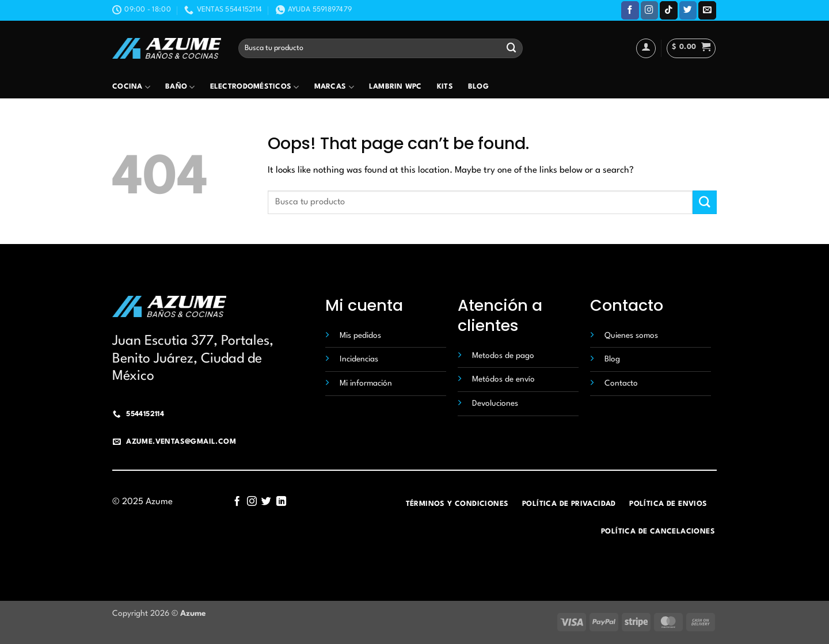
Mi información (366, 383)
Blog (478, 87)
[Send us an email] (707, 10)
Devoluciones (495, 403)
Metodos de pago (503, 356)
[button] (691, 48)
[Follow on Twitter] (688, 10)
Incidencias (359, 359)
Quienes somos (631, 336)
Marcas (334, 87)
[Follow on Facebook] (630, 10)
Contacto (621, 383)
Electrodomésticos (255, 87)
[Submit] (512, 48)
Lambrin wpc (396, 87)
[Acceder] (646, 48)
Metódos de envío (503, 379)
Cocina (131, 87)
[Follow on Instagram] (650, 10)
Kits (445, 87)
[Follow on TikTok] (669, 10)
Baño (180, 87)
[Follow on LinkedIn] (281, 502)
